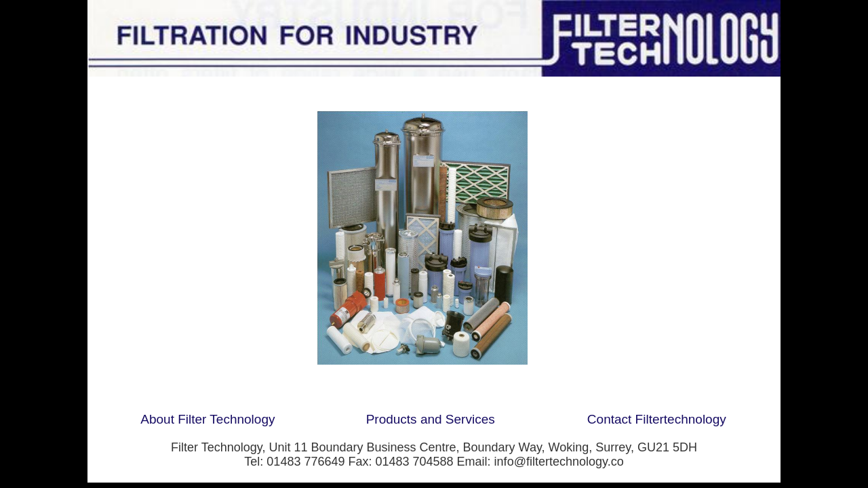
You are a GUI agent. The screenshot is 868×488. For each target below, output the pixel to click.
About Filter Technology (208, 419)
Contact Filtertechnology (657, 419)
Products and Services (431, 419)
